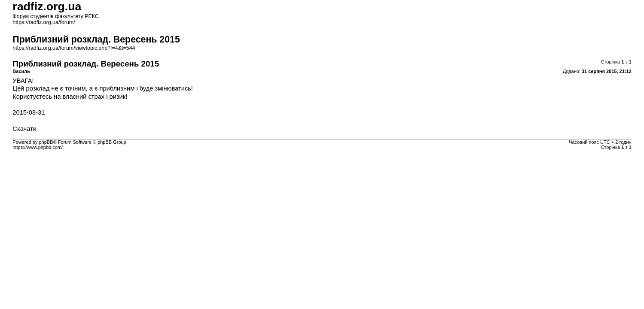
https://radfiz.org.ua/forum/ (44, 22)
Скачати (24, 129)
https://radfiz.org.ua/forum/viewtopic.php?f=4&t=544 (74, 48)
